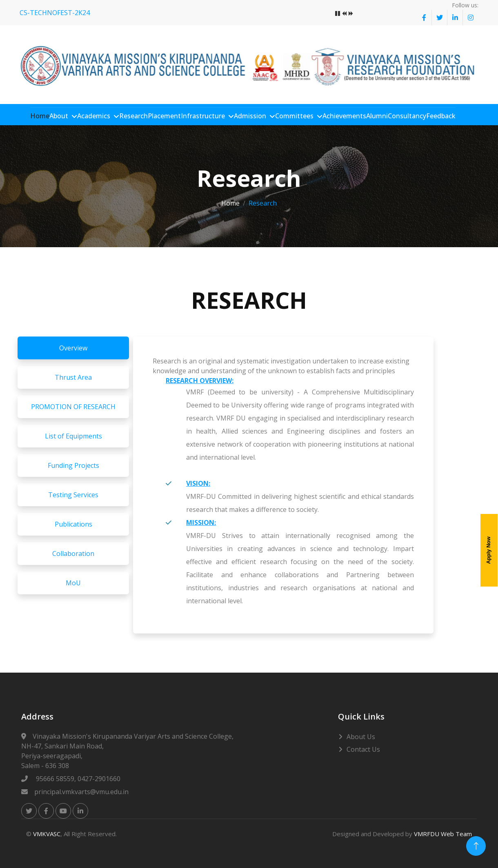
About (60, 116)
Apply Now (488, 550)
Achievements (345, 116)
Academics (94, 116)
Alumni (378, 116)
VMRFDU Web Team (443, 833)
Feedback (442, 116)
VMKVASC (47, 833)
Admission (251, 116)
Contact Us (363, 749)
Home (41, 116)
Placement (165, 116)
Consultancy (408, 116)
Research (134, 116)
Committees (295, 116)
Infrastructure (204, 116)
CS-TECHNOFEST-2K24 (55, 13)
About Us (361, 736)
